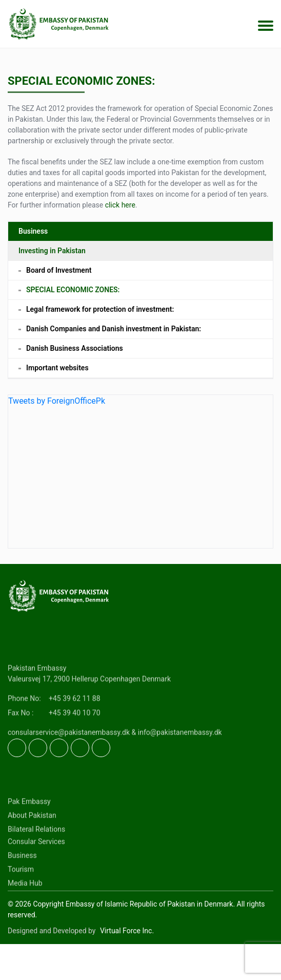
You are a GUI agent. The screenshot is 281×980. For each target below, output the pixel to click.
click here (120, 205)
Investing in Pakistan (52, 251)
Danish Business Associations (75, 348)
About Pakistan (32, 838)
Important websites (57, 368)
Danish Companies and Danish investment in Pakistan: (114, 329)
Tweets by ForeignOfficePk (57, 401)
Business (33, 231)
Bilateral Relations (36, 852)
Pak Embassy (29, 824)
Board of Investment (59, 270)
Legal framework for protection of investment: (100, 309)
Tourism (21, 892)
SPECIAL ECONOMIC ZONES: (73, 290)
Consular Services (36, 864)
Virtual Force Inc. (127, 931)
